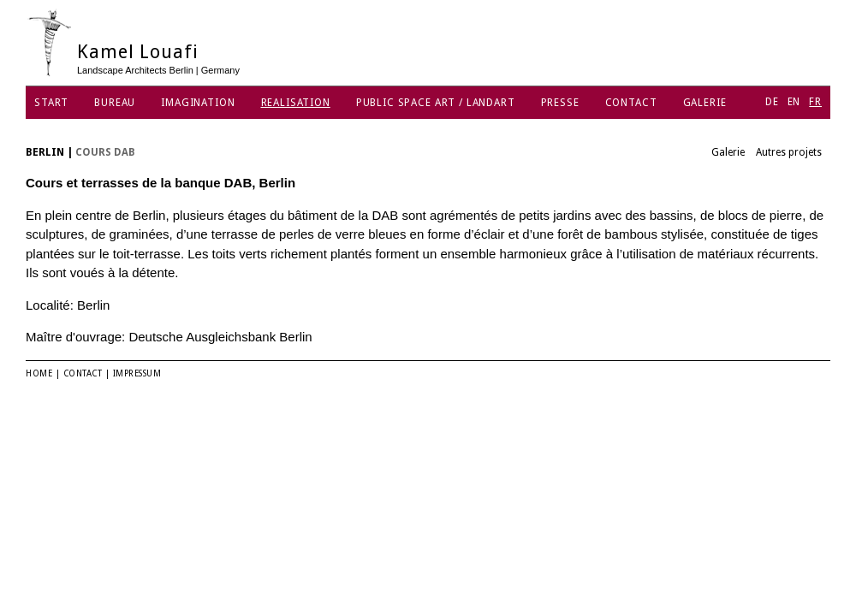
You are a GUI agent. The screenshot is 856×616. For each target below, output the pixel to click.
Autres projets (789, 152)
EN (794, 102)
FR (815, 102)
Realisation (296, 103)
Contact (631, 103)
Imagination (198, 103)
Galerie (705, 103)
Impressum (137, 373)
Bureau (115, 103)
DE (772, 102)
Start (51, 103)
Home (39, 373)
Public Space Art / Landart (436, 103)
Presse (560, 103)
